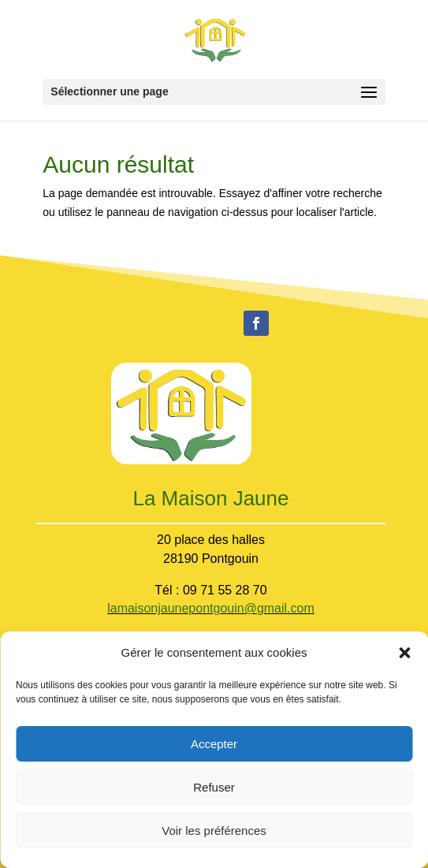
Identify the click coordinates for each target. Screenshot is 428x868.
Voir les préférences (214, 831)
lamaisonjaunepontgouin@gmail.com (211, 608)
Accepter (214, 744)
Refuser (214, 787)
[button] (404, 653)
